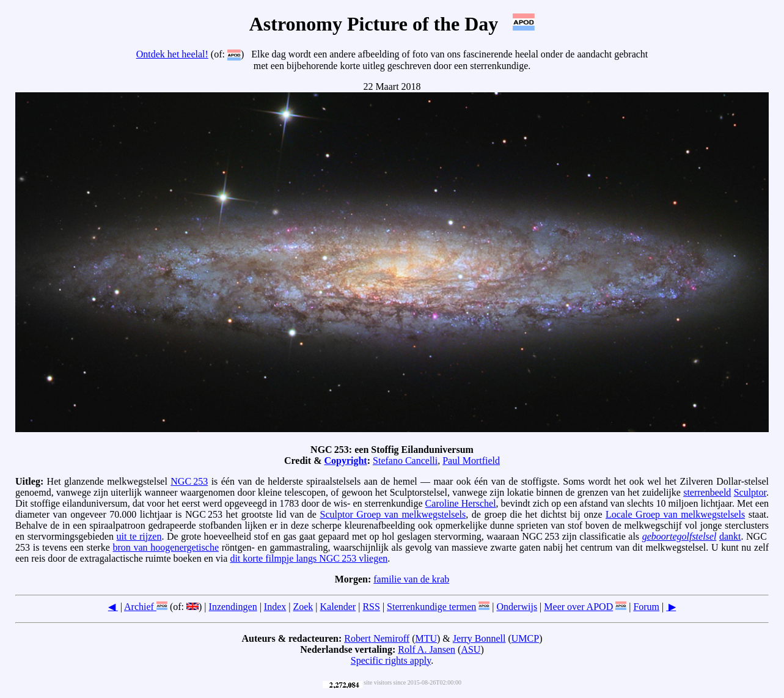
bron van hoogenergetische (166, 547)
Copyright (345, 461)
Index (275, 607)
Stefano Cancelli (405, 461)
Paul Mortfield (471, 461)
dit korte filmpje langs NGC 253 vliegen (309, 558)
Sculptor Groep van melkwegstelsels (393, 514)
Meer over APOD (578, 607)
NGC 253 (189, 481)
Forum (646, 607)
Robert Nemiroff (377, 638)
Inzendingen (233, 607)
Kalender (338, 607)
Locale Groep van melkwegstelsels (675, 514)
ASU (471, 649)
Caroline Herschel (461, 503)
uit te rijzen (139, 536)
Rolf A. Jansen (427, 649)
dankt (730, 536)
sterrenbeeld (707, 492)
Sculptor (750, 492)
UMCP (525, 638)
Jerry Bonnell (479, 638)
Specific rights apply (391, 660)
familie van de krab (411, 579)
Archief (139, 607)
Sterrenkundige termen (431, 607)
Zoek (303, 607)
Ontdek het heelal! (172, 54)
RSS (371, 607)
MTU (426, 638)
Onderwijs (517, 607)
